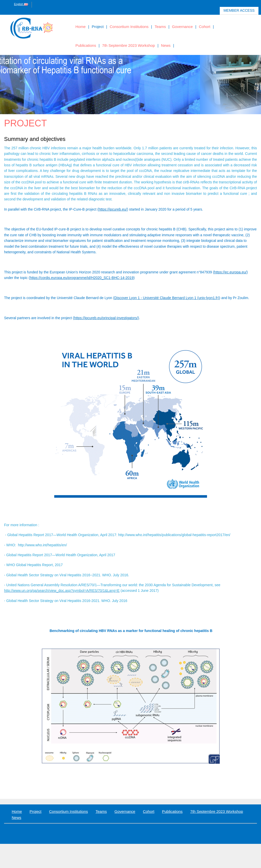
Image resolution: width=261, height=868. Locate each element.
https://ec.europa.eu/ (230, 272)
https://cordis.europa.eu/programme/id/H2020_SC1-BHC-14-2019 (82, 278)
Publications (86, 45)
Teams (160, 27)
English (21, 4)
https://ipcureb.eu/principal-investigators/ (106, 318)
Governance (182, 27)
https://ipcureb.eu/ (113, 209)
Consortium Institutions (129, 27)
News (166, 45)
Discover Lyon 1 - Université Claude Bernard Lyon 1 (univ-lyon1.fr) (167, 298)
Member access (239, 12)
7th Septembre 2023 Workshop (128, 45)
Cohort (205, 27)
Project (98, 27)
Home (80, 27)
